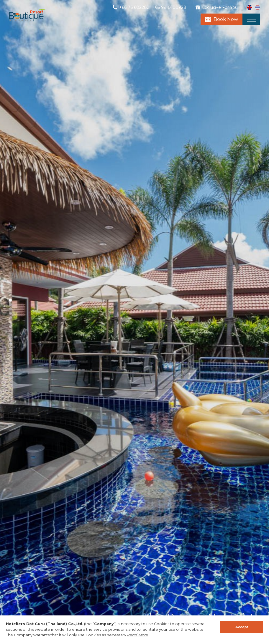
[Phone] (132, 7)
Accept (242, 627)
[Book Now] (222, 19)
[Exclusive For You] (217, 7)
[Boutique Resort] (28, 20)
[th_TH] (257, 7)
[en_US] (250, 7)
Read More (138, 635)
